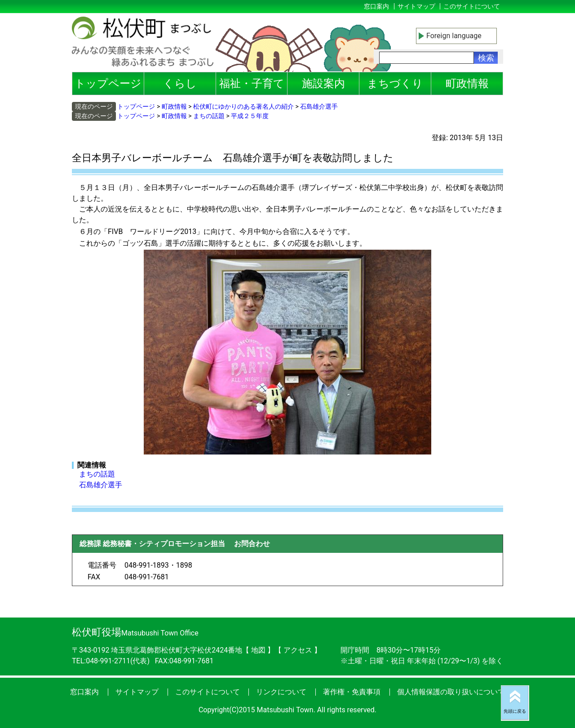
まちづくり (395, 84)
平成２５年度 (250, 116)
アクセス (299, 650)
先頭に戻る (515, 711)
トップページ (108, 84)
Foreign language (454, 36)
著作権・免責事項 (352, 692)
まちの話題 (209, 116)
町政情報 (467, 84)
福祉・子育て (252, 84)
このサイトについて (472, 6)
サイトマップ (416, 6)
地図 (258, 650)
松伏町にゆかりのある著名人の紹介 (243, 106)
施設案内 (323, 84)
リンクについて (281, 692)
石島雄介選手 (319, 106)
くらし (180, 84)
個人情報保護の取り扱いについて (451, 692)
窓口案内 (376, 6)
